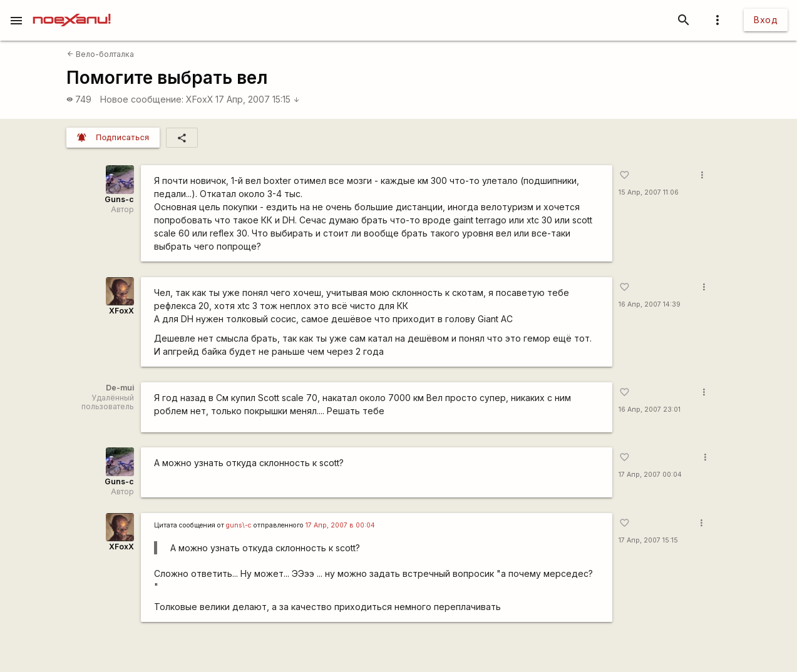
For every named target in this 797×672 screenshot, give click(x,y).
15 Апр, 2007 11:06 (649, 192)
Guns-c (119, 199)
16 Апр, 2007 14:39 (650, 304)
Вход (766, 20)
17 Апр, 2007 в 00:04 (340, 525)
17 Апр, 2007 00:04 (650, 475)
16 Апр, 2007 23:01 (650, 410)
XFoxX (200, 99)
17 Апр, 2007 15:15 (258, 99)
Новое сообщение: (142, 99)
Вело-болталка (100, 54)
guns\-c (239, 525)
